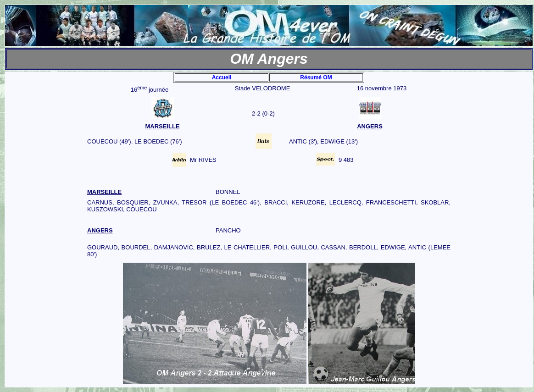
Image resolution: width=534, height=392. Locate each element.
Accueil (222, 77)
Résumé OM (316, 77)
